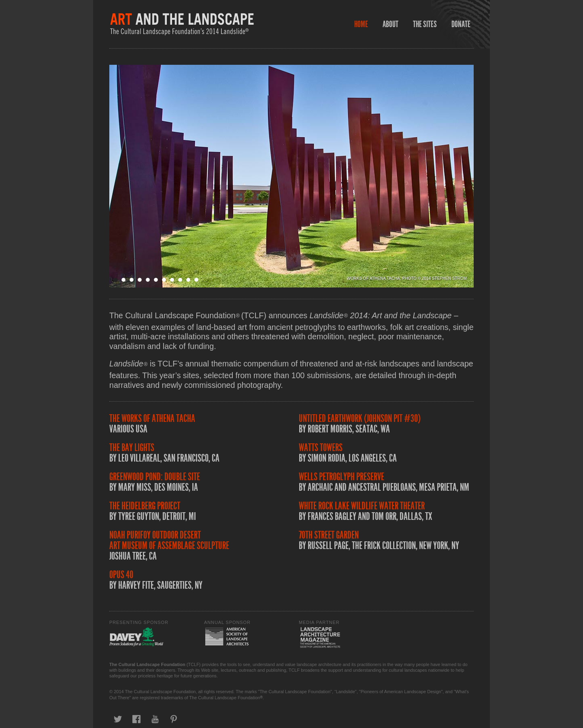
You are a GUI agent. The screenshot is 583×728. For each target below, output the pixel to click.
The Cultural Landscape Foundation (147, 664)
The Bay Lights (132, 448)
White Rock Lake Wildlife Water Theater (362, 506)
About (390, 24)
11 (196, 280)
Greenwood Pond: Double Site (155, 477)
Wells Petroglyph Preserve (342, 477)
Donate (461, 24)
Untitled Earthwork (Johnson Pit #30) (360, 418)
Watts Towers (321, 448)
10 (188, 280)
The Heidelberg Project (145, 506)
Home (361, 24)
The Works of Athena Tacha (152, 418)
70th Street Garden (329, 535)
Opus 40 (121, 575)
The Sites (425, 24)
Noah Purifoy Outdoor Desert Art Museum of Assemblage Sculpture (169, 540)
